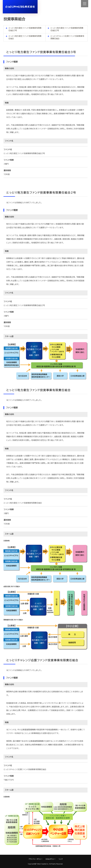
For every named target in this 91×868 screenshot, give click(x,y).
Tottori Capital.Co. (43, 864)
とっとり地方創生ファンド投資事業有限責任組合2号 (67, 29)
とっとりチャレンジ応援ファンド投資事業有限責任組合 (67, 37)
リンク (61, 859)
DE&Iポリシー (51, 859)
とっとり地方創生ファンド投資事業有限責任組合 (25, 37)
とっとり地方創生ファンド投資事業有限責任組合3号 (25, 29)
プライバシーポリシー (35, 859)
